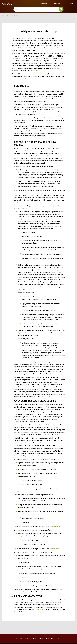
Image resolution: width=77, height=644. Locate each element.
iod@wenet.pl (41, 609)
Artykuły (57, 4)
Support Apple (54, 549)
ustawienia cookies (46, 592)
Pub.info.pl (7, 4)
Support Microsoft (55, 586)
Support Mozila (56, 527)
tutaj (37, 387)
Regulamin (50, 638)
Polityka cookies (38, 638)
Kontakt (70, 4)
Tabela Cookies (45, 396)
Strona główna (6, 16)
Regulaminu (35, 70)
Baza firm (44, 4)
